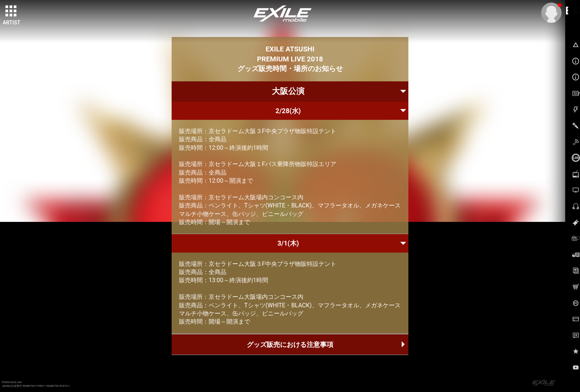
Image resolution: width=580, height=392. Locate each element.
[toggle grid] (11, 11)
